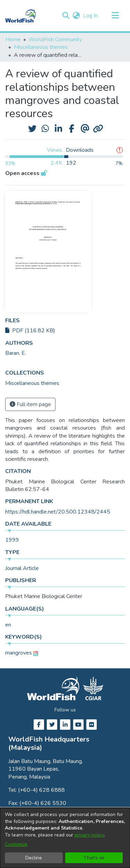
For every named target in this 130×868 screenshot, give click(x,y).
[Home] (20, 16)
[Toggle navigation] (115, 16)
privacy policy (89, 835)
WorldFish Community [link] (55, 40)
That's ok (94, 858)
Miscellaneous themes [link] (41, 47)
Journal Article (22, 568)
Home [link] (13, 40)
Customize (16, 844)
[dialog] (65, 838)
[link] (32, 383)
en (8, 625)
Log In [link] (91, 16)
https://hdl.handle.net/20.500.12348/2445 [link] (58, 512)
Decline (34, 858)
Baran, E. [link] (16, 353)
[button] (66, 16)
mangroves (19, 653)
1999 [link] (12, 540)
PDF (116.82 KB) (30, 331)
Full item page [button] (30, 404)
